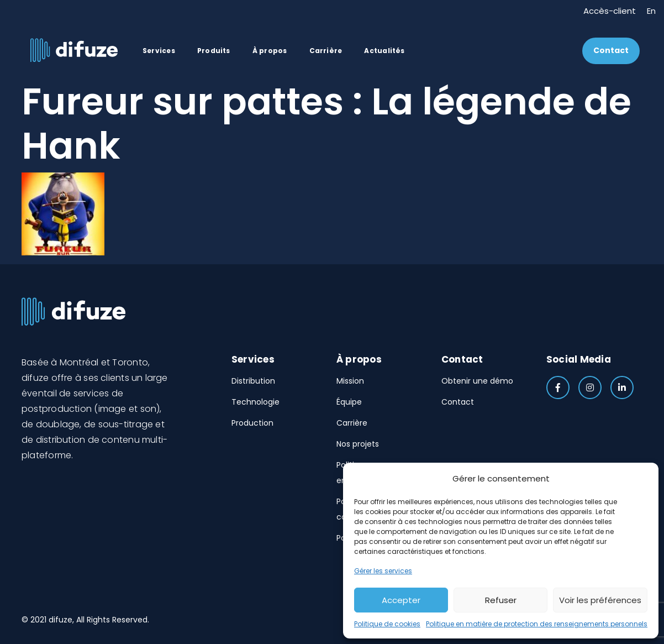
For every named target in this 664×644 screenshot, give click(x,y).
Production (252, 423)
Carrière (326, 51)
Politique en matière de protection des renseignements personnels (537, 624)
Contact (611, 50)
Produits (214, 51)
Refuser (501, 600)
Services (159, 51)
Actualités (384, 51)
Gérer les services (383, 571)
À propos (270, 51)
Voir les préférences (600, 600)
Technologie (255, 402)
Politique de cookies (387, 624)
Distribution (253, 381)
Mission (350, 381)
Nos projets (358, 444)
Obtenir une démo (477, 381)
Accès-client (610, 10)
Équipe (349, 402)
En (651, 10)
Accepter (401, 600)
